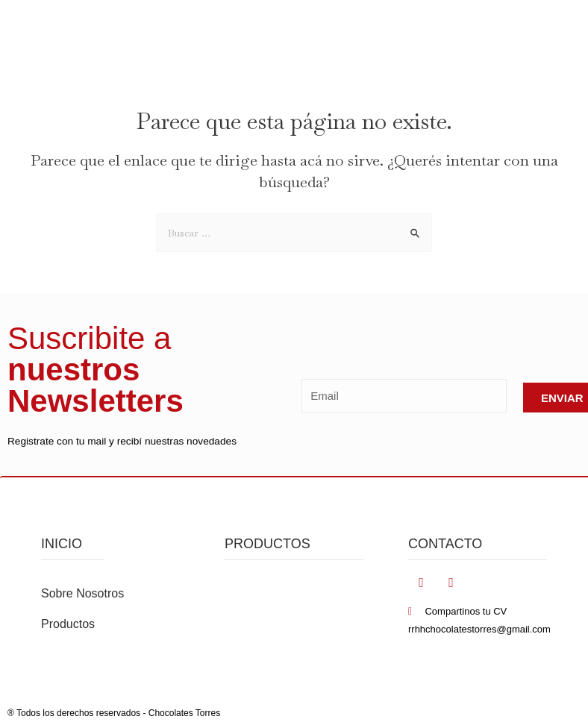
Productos (68, 624)
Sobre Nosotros (82, 593)
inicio (62, 544)
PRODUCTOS (268, 544)
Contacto (445, 544)
